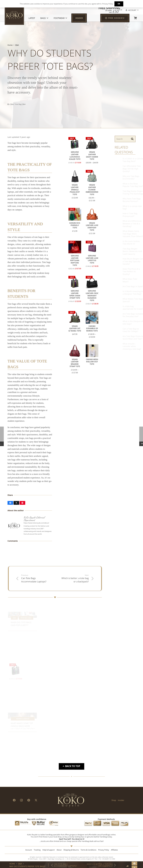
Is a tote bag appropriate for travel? (126, 308)
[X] (36, 800)
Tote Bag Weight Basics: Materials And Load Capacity (126, 251)
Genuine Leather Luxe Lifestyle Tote (92, 259)
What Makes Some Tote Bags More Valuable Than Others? (126, 234)
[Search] (125, 139)
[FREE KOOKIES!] (115, 18)
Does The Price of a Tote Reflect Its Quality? (125, 271)
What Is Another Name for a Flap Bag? (87, 723)
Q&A (17, 45)
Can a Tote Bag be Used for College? (124, 330)
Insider (121, 800)
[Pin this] (22, 503)
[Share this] (10, 503)
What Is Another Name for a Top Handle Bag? (55, 720)
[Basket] (135, 18)
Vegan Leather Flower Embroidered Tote (92, 190)
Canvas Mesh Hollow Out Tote (92, 362)
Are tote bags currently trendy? (53, 619)
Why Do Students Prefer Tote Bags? (27, 866)
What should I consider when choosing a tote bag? (125, 346)
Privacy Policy (104, 850)
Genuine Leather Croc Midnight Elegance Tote (92, 296)
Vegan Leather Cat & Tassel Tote (75, 328)
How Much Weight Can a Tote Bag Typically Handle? (126, 261)
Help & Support (49, 850)
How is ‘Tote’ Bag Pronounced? (124, 215)
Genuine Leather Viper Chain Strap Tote (75, 294)
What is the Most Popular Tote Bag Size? (126, 185)
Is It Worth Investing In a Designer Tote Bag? (126, 293)
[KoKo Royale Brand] (71, 800)
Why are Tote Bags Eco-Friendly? (124, 177)
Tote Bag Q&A (20, 104)
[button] (132, 10)
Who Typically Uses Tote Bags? (86, 622)
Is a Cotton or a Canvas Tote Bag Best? (126, 160)
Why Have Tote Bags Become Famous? (125, 200)
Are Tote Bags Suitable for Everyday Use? (126, 315)
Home (10, 45)
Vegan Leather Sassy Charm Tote (92, 156)
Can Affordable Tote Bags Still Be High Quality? (125, 169)
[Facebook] (14, 800)
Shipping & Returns (71, 850)
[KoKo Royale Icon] (14, 15)
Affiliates (114, 850)
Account (29, 850)
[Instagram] (21, 800)
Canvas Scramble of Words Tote (92, 328)
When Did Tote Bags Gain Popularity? (21, 617)
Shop (114, 800)
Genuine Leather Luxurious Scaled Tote (75, 156)
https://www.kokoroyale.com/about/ (36, 523)
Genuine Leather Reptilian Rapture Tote (75, 261)
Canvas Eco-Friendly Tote (75, 225)
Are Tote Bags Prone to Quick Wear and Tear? (126, 338)
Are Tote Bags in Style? (126, 286)
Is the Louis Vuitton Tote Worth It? (125, 243)
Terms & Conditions (88, 850)
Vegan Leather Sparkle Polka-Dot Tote (75, 190)
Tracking (37, 850)
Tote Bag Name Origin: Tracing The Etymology (126, 192)
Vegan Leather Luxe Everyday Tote (92, 226)
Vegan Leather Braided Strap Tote (75, 363)
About (59, 850)
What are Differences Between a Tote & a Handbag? (126, 224)
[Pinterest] (29, 800)
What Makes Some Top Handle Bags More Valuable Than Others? (23, 719)
